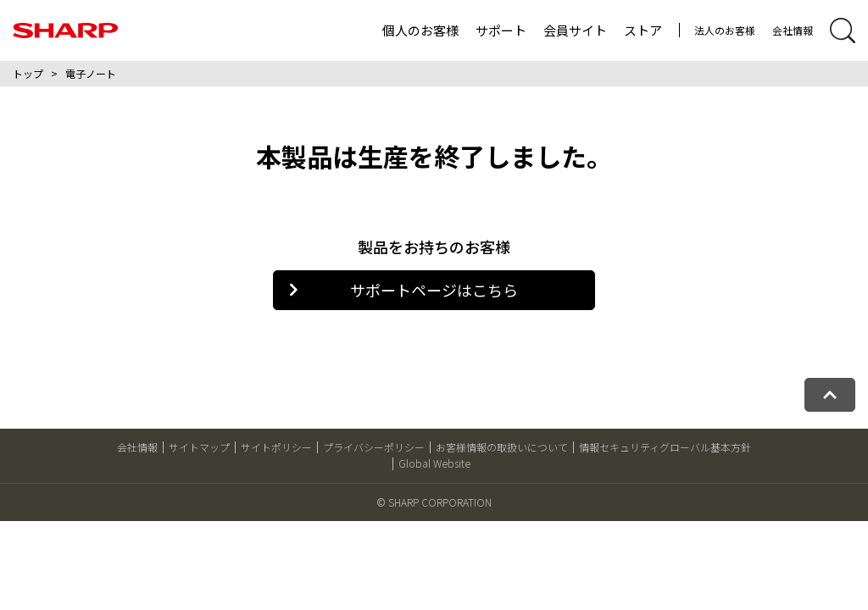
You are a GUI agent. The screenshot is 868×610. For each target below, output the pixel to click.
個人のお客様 (420, 30)
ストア (643, 30)
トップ (28, 73)
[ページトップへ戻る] (830, 395)
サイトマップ (199, 447)
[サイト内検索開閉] (843, 30)
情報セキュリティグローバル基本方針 (665, 447)
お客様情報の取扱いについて (502, 447)
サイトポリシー (276, 447)
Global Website (434, 463)
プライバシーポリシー (374, 447)
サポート (501, 30)
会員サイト (575, 30)
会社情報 (793, 30)
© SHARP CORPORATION (434, 502)
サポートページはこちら (403, 290)
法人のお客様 (725, 30)
